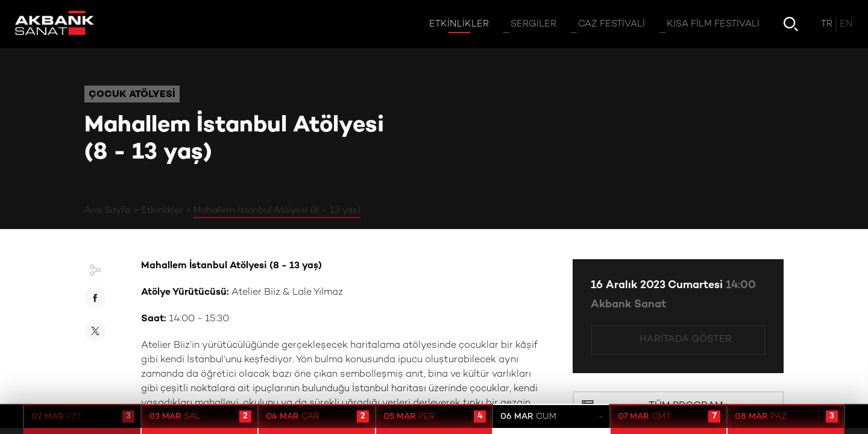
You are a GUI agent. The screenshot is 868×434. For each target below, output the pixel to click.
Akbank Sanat (628, 305)
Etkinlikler (162, 210)
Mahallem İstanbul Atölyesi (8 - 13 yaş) (277, 210)
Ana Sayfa (107, 210)
